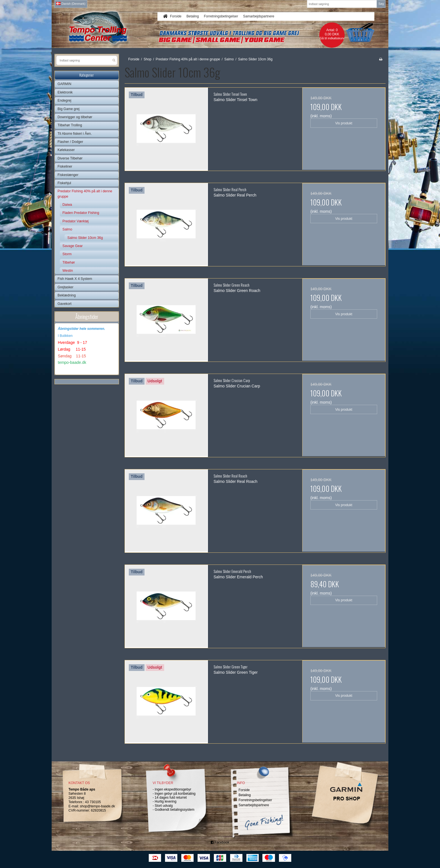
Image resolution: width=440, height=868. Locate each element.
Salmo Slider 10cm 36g (85, 238)
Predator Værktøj (76, 221)
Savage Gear (73, 246)
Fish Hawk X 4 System (75, 279)
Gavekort (65, 304)
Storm (67, 254)
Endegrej (64, 100)
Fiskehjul (64, 183)
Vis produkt (344, 123)
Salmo (67, 229)
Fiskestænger (68, 175)
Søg (381, 4)
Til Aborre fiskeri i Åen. (75, 134)
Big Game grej (68, 109)
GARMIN (64, 84)
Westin (68, 271)
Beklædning (67, 295)
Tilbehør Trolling (70, 125)
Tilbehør (69, 262)
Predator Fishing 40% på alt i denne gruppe (85, 194)
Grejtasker (66, 287)
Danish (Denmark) (71, 4)
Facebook (220, 842)
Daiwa (67, 205)
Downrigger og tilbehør (75, 117)
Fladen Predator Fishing (81, 213)
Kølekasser (66, 150)
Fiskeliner (65, 166)
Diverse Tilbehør (70, 158)
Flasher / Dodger (70, 142)
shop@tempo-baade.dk (98, 806)
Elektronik (65, 92)
